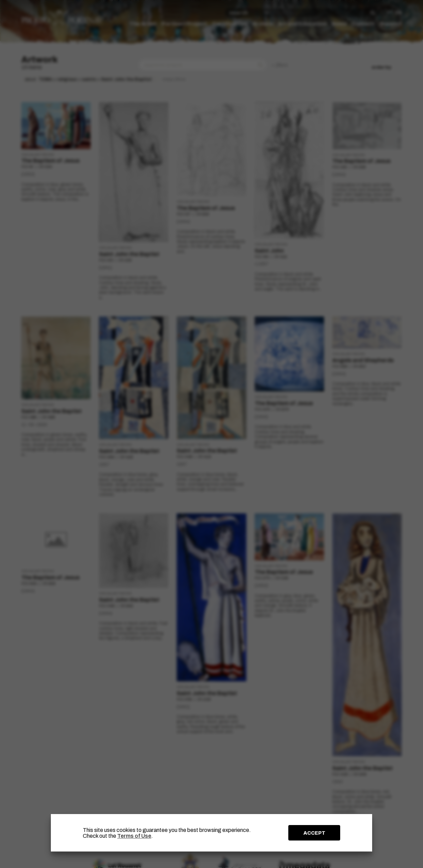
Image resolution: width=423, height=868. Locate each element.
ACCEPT (314, 833)
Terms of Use (134, 836)
